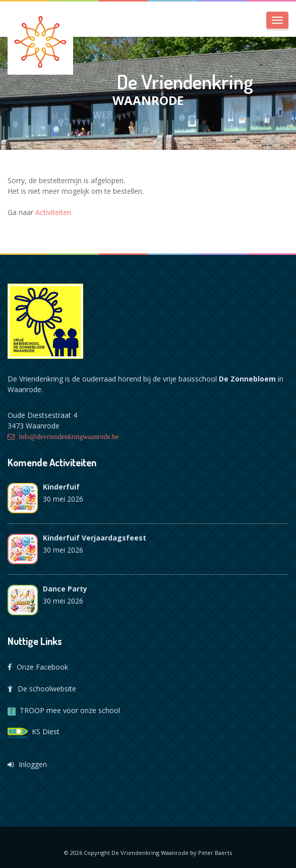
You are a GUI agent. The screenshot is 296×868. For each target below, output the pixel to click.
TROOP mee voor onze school (64, 710)
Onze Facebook (38, 667)
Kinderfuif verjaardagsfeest (95, 538)
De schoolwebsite (42, 689)
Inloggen (27, 764)
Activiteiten (53, 212)
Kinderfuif (61, 487)
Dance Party (65, 589)
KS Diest (34, 731)
